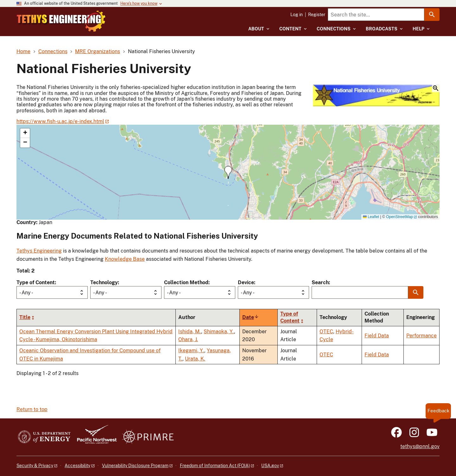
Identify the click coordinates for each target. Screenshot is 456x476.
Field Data (377, 336)
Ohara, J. (188, 339)
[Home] (86, 17)
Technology (104, 282)
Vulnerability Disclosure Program (135, 466)
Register (317, 15)
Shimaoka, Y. (219, 332)
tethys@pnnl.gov (420, 446)
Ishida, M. (190, 332)
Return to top (32, 409)
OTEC (326, 332)
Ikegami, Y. (191, 351)
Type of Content (36, 282)
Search (320, 282)
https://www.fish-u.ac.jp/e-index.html (60, 121)
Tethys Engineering (39, 251)
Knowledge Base (125, 259)
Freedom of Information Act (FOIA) (215, 466)
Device (246, 282)
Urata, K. (195, 359)
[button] (376, 96)
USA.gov (270, 466)
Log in (297, 15)
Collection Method (186, 282)
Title (25, 317)
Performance (421, 336)
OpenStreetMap (399, 217)
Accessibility (77, 466)
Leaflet (371, 217)
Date (251, 317)
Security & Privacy (35, 466)
